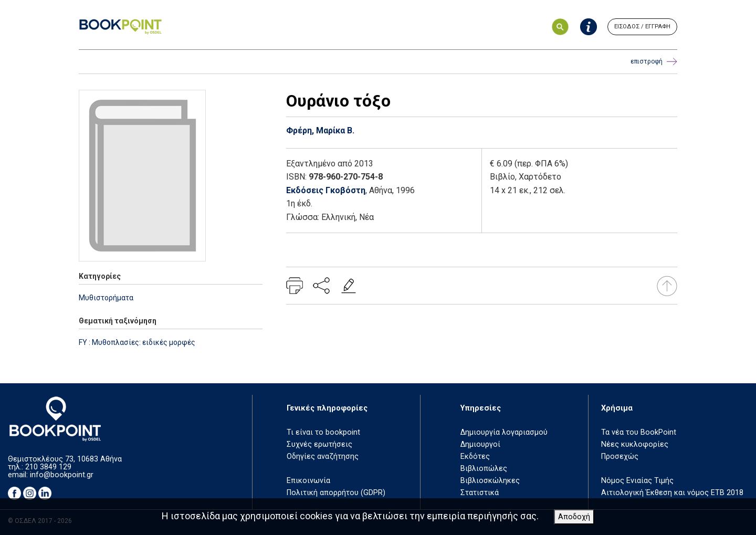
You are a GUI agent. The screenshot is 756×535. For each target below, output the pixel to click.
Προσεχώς (620, 457)
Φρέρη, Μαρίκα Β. (320, 130)
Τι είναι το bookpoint (323, 432)
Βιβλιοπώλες (484, 469)
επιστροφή (654, 62)
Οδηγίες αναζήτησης (323, 457)
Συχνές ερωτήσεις (319, 444)
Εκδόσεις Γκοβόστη (326, 190)
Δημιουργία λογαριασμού (504, 432)
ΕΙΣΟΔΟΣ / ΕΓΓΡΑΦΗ (642, 27)
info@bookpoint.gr (62, 475)
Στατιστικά (480, 493)
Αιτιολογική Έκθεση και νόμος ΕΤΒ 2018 (672, 493)
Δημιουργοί (480, 444)
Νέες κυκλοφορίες (635, 444)
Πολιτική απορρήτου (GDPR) (336, 493)
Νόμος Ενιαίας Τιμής (637, 481)
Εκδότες (475, 457)
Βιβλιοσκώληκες (490, 481)
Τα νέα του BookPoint (639, 432)
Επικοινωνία (308, 481)
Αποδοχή (574, 517)
